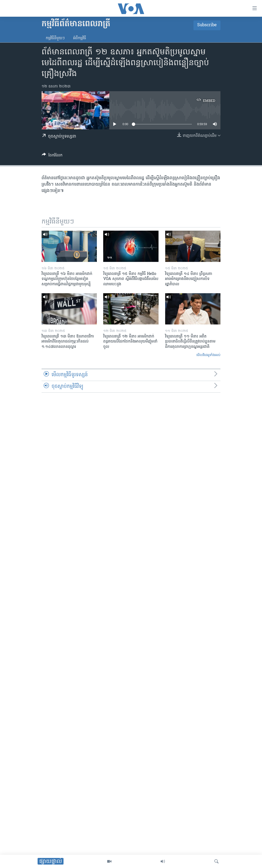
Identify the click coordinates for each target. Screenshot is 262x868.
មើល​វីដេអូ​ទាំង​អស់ (208, 355)
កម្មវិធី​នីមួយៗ (55, 38)
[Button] (52, 156)
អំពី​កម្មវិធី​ (80, 38)
